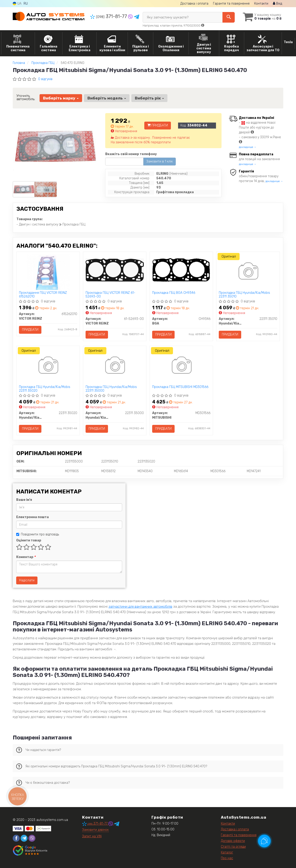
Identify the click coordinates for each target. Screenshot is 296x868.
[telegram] (24, 838)
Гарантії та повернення (239, 835)
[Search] (229, 17)
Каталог (227, 852)
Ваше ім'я (24, 500)
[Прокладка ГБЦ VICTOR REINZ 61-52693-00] (115, 270)
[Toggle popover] (264, 841)
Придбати (158, 125)
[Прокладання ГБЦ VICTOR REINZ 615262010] (48, 272)
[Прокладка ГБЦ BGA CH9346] (181, 270)
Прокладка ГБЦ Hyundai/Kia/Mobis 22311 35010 (244, 295)
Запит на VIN (92, 836)
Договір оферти (233, 841)
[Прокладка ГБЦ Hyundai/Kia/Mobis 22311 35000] (115, 366)
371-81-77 (109, 16)
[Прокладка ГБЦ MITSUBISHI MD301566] (181, 366)
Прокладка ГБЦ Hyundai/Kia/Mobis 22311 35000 (111, 389)
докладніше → (248, 147)
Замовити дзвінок (95, 830)
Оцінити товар (29, 540)
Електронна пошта (32, 517)
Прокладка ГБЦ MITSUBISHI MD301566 (180, 387)
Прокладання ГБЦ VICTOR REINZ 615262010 (43, 295)
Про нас (227, 858)
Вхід (277, 4)
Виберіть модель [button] (107, 98)
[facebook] (16, 838)
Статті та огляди (233, 847)
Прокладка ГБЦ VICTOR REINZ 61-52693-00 (110, 295)
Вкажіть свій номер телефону (131, 154)
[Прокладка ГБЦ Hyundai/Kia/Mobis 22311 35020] (48, 366)
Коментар (26, 557)
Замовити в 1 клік (160, 161)
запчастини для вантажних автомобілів (140, 607)
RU (26, 4)
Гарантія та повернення (231, 4)
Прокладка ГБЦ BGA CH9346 (174, 293)
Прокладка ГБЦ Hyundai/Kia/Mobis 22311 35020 (45, 389)
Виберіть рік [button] (149, 98)
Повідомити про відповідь (38, 534)
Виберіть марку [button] (61, 98)
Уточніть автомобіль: (26, 97)
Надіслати (27, 580)
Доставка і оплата (194, 4)
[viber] (32, 838)
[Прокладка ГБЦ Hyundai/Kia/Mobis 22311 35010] (248, 272)
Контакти (261, 4)
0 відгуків (45, 79)
